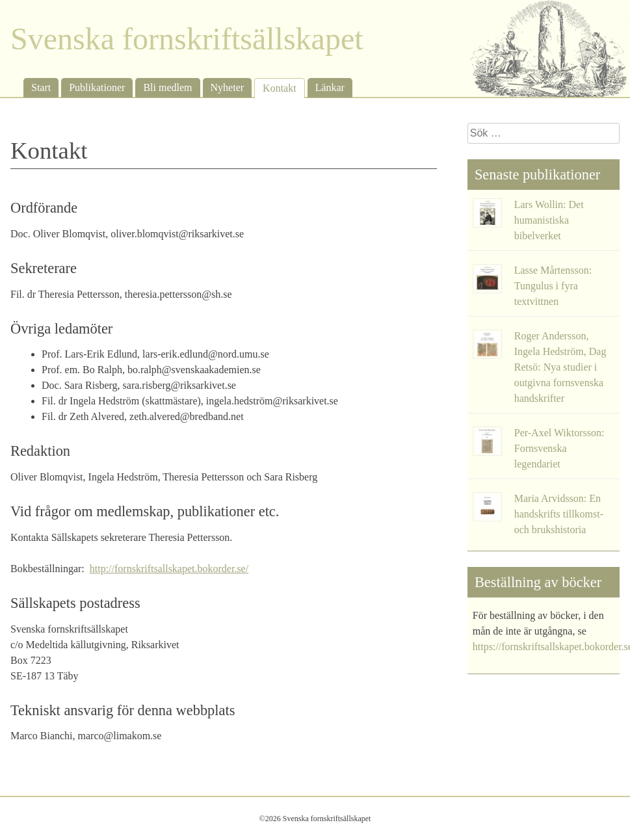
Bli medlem (167, 87)
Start (41, 87)
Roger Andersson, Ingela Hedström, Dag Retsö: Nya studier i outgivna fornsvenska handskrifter (560, 367)
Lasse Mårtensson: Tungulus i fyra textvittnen (553, 286)
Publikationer (97, 87)
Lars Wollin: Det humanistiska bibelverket (549, 220)
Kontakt (280, 88)
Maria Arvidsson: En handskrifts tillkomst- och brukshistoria (559, 514)
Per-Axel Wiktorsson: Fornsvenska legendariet (559, 448)
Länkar (330, 87)
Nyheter (228, 87)
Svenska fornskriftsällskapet (187, 39)
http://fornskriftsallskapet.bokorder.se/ (169, 569)
